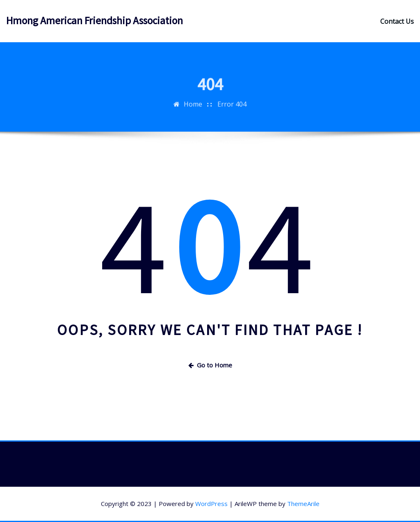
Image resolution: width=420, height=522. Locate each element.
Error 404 (232, 109)
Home (193, 109)
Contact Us (397, 21)
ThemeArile (303, 504)
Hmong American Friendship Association (95, 21)
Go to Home (210, 365)
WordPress (211, 504)
